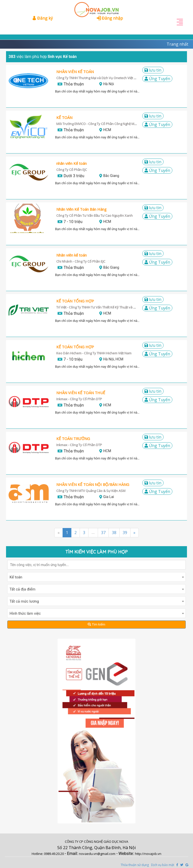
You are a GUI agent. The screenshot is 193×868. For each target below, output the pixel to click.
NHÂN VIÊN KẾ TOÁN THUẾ (81, 393)
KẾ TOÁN (64, 117)
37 (103, 533)
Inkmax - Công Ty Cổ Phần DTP (79, 399)
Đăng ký (42, 18)
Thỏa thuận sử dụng (135, 865)
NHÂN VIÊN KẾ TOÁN (75, 72)
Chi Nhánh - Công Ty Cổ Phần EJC (81, 261)
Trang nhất (177, 44)
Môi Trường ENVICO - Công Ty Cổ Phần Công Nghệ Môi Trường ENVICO (109, 124)
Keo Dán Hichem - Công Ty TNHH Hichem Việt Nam (94, 353)
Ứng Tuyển (157, 79)
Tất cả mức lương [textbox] (24, 601)
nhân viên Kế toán (71, 163)
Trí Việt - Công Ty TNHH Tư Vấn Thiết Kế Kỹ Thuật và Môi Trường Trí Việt (109, 307)
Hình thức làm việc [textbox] (25, 613)
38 (114, 533)
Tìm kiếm (96, 624)
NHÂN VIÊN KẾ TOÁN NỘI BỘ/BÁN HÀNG (93, 484)
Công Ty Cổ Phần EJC (72, 170)
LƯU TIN (153, 70)
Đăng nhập (110, 18)
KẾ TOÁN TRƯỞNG (73, 439)
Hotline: (38, 854)
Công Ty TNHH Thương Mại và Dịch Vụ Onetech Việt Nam (99, 78)
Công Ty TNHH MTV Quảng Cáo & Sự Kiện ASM (91, 491)
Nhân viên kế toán (71, 255)
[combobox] (96, 577)
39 (125, 533)
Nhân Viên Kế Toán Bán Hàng (81, 209)
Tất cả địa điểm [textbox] (22, 589)
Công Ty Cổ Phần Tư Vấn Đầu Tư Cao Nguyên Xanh (94, 215)
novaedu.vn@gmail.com (97, 854)
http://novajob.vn (148, 854)
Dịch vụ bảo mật (163, 865)
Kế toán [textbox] (16, 577)
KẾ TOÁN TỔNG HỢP (75, 301)
